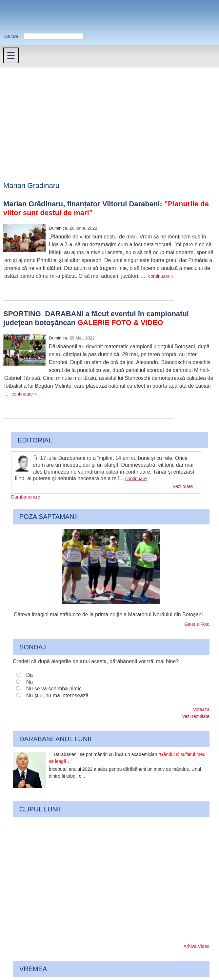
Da (30, 675)
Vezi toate (183, 486)
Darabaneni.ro (35, 17)
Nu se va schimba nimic (54, 689)
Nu (30, 682)
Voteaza (201, 709)
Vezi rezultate (196, 716)
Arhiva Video (197, 946)
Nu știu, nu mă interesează (57, 695)
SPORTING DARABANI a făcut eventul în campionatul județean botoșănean (96, 318)
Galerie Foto (197, 624)
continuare (136, 479)
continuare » (161, 276)
